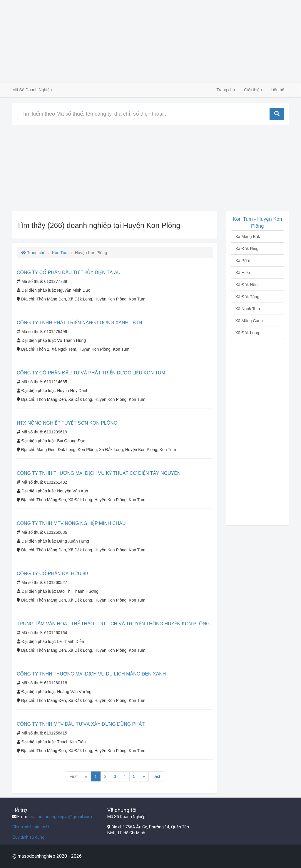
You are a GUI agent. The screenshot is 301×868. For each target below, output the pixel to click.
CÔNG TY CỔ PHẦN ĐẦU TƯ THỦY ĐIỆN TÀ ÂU (69, 272)
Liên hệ (277, 90)
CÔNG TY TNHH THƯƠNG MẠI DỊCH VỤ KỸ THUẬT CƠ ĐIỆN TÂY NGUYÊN (99, 473)
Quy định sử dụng (28, 837)
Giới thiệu (253, 90)
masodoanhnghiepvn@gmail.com (61, 817)
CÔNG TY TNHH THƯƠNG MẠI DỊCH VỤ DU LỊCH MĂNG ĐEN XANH (91, 674)
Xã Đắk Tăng (248, 297)
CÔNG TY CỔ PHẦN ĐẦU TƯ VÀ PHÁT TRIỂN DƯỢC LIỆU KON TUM (91, 373)
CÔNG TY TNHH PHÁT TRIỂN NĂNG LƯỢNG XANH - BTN (79, 323)
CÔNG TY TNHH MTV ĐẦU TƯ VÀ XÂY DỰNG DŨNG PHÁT (81, 724)
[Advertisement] (150, 41)
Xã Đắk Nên (247, 285)
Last (156, 776)
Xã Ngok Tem (248, 309)
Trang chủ (226, 90)
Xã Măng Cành (249, 321)
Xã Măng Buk (248, 237)
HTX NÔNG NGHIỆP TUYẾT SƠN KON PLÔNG (67, 423)
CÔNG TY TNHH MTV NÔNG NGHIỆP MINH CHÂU (71, 523)
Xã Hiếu (243, 273)
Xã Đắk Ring (247, 249)
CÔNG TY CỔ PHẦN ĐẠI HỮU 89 (52, 574)
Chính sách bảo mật (31, 827)
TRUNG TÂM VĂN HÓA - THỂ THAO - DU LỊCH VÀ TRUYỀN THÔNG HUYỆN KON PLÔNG (113, 624)
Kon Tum (60, 253)
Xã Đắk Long (247, 333)
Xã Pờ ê (243, 261)
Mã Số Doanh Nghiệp (32, 90)
